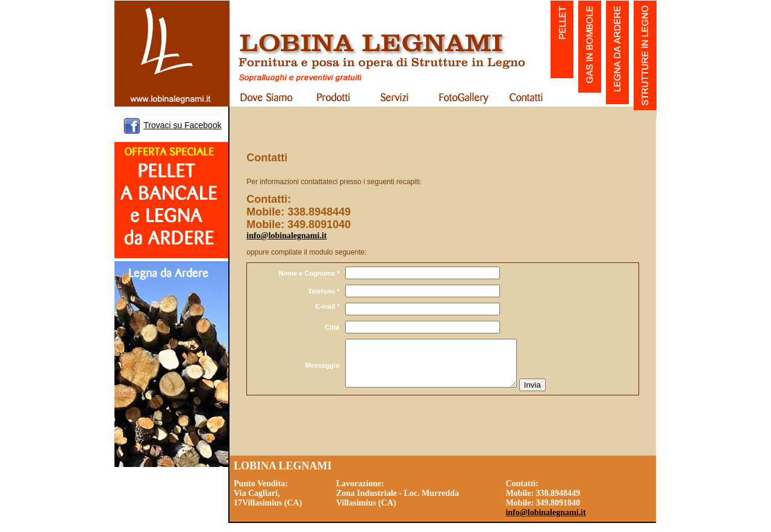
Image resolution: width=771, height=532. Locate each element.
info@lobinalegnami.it (286, 236)
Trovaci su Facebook (182, 125)
